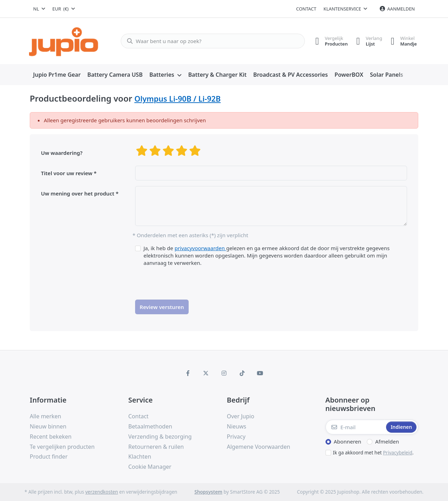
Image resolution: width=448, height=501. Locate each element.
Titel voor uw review (67, 173)
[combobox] (39, 9)
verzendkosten (102, 492)
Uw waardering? (62, 153)
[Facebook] (188, 373)
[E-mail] (355, 427)
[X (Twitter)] (206, 373)
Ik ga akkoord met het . (373, 453)
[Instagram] (224, 373)
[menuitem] (57, 75)
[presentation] (188, 280)
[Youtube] (260, 373)
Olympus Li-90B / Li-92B (178, 99)
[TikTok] (242, 373)
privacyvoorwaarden (201, 248)
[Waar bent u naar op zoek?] (210, 41)
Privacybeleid (398, 453)
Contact (306, 9)
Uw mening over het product (78, 193)
